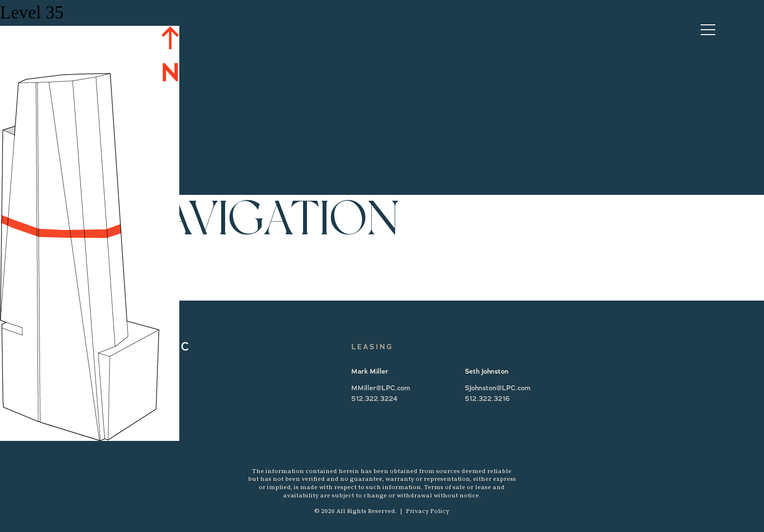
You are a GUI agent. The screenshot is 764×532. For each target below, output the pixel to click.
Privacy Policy (428, 511)
